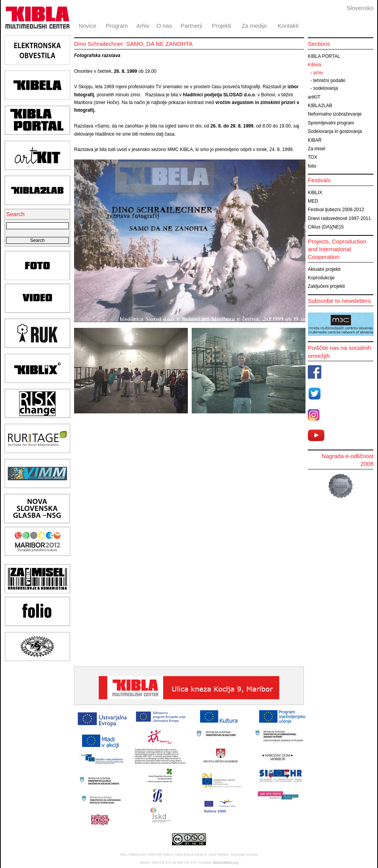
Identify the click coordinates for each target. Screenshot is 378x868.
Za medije (254, 26)
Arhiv (143, 26)
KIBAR (315, 140)
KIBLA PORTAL (324, 56)
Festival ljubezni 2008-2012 (336, 210)
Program (117, 26)
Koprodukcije (321, 278)
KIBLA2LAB (320, 106)
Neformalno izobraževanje (335, 114)
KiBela (315, 65)
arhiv (318, 73)
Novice (88, 26)
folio (312, 166)
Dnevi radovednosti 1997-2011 (339, 218)
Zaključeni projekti (326, 286)
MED (313, 201)
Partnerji (191, 26)
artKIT (314, 97)
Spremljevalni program (331, 123)
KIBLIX (315, 193)
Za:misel (316, 149)
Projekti (221, 26)
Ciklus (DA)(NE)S (326, 227)
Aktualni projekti (324, 269)
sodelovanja (326, 88)
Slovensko (360, 8)
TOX (312, 157)
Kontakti (288, 26)
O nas (164, 26)
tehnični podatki (329, 81)
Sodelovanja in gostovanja (335, 131)
